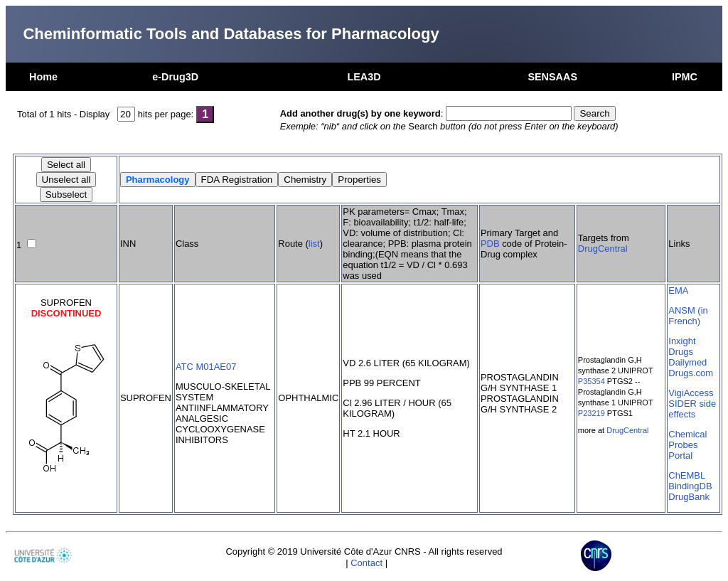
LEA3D (364, 77)
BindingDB (690, 486)
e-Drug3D (175, 77)
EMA (678, 290)
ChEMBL (687, 475)
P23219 (591, 413)
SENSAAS (552, 77)
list (314, 244)
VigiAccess (691, 393)
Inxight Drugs (682, 346)
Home (43, 77)
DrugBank (689, 497)
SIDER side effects (692, 409)
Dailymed (687, 362)
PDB (490, 244)
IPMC (685, 77)
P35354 (591, 381)
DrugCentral (603, 249)
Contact (366, 563)
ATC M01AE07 (206, 367)
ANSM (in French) (688, 316)
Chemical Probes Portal (687, 445)
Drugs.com (691, 373)
